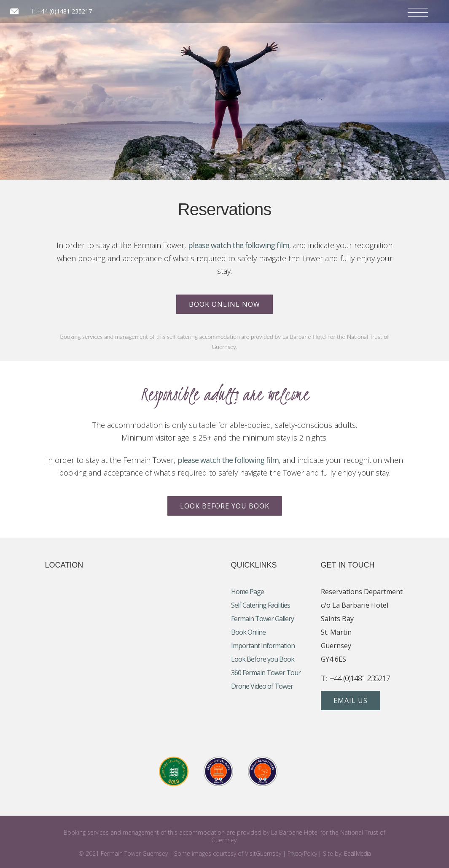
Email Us (351, 700)
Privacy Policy (302, 853)
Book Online (248, 632)
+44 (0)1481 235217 (65, 11)
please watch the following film (239, 245)
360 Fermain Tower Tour (266, 673)
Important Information (263, 646)
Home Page (247, 592)
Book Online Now (224, 304)
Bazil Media (357, 853)
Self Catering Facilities (261, 605)
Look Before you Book (225, 506)
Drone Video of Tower (262, 686)
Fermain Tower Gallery (262, 619)
